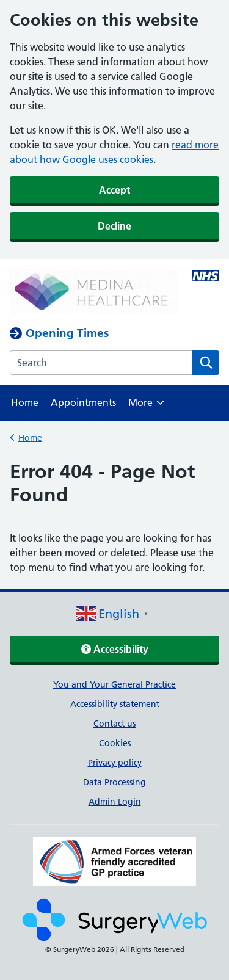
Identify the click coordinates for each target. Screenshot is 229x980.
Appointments (83, 402)
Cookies (115, 743)
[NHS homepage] (93, 292)
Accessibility (115, 649)
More (146, 406)
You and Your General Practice (114, 684)
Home (25, 402)
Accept (114, 190)
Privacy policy (115, 763)
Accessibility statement (115, 704)
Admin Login (115, 802)
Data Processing (114, 782)
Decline (114, 226)
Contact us (114, 724)
